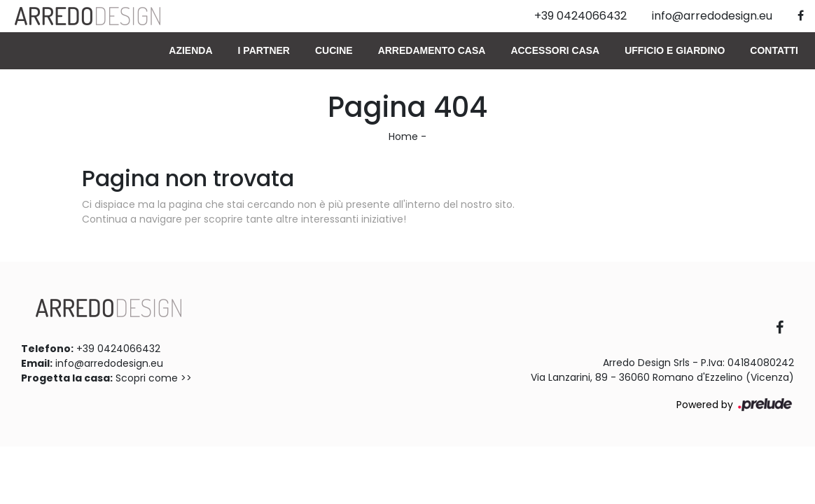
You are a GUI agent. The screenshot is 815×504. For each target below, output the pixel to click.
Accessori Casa (555, 50)
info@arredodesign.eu (109, 363)
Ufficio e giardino (675, 50)
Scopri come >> (154, 378)
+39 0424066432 (118, 349)
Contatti (774, 50)
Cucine (334, 50)
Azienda (190, 50)
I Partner (264, 50)
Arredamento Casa (432, 50)
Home (403, 136)
